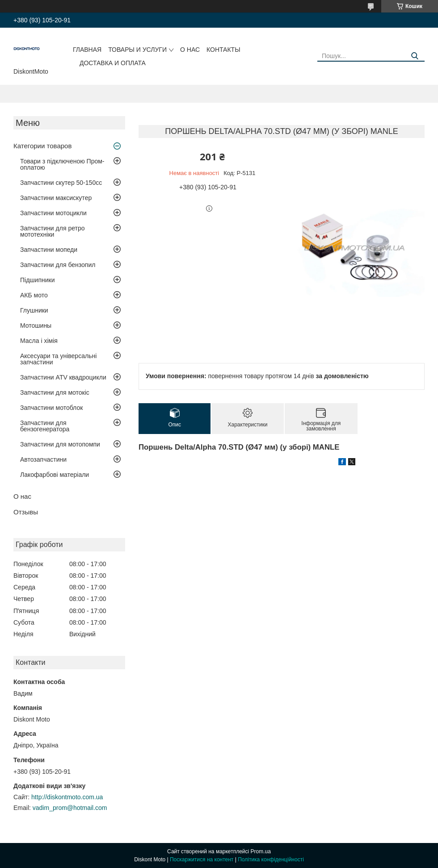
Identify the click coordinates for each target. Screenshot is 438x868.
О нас (190, 50)
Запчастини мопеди (49, 250)
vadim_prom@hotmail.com (70, 808)
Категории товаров (42, 146)
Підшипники (37, 280)
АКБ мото (34, 295)
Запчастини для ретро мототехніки (52, 231)
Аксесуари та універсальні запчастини (58, 359)
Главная (87, 50)
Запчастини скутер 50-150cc (61, 183)
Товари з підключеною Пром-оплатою (62, 164)
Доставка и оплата (113, 63)
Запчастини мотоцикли (53, 213)
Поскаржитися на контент (202, 860)
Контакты (223, 50)
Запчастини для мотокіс (55, 392)
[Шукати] (415, 56)
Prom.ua (261, 851)
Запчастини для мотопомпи (60, 444)
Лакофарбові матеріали (55, 475)
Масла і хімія (39, 341)
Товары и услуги (137, 50)
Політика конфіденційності (271, 860)
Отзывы (26, 512)
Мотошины (36, 325)
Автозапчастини (43, 459)
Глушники (34, 310)
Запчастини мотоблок (51, 408)
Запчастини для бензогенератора (45, 426)
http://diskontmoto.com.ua (67, 797)
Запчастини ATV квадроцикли (63, 377)
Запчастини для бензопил (58, 265)
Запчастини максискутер (56, 198)
